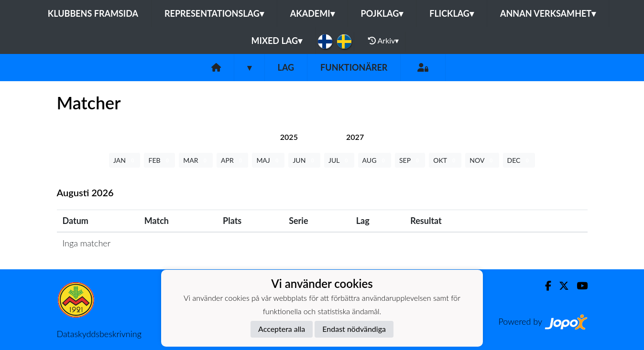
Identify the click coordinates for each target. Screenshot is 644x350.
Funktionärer (354, 67)
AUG (375, 160)
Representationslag (214, 13)
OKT (445, 160)
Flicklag (452, 13)
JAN (125, 160)
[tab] (289, 137)
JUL (339, 160)
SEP (410, 160)
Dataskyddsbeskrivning (99, 334)
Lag (286, 67)
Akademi (312, 13)
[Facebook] (544, 286)
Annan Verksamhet (548, 13)
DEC (519, 160)
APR (232, 160)
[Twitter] (560, 286)
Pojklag (382, 13)
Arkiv (383, 41)
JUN (304, 160)
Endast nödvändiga (354, 329)
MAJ (268, 160)
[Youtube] (578, 286)
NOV (482, 160)
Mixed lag (277, 41)
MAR (196, 160)
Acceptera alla (282, 329)
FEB (159, 160)
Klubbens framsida (93, 13)
